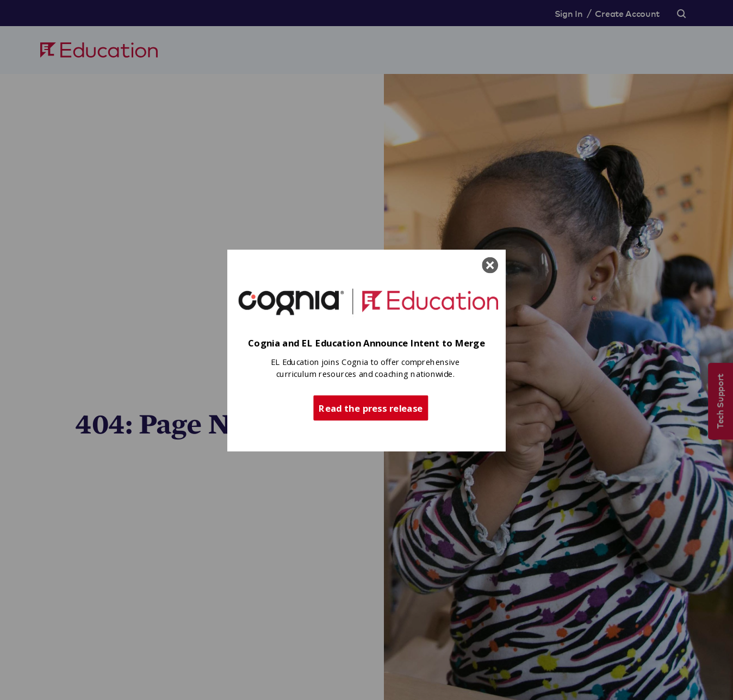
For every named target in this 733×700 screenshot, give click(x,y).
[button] (366, 343)
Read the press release (371, 407)
